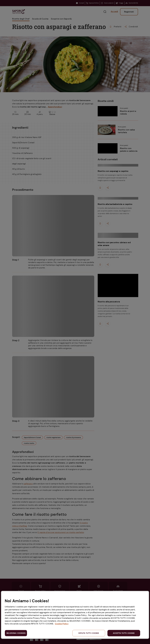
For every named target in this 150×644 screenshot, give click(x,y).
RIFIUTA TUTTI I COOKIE (89, 633)
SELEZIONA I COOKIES (16, 633)
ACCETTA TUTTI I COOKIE (124, 633)
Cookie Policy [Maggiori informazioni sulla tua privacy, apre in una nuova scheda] (62, 624)
